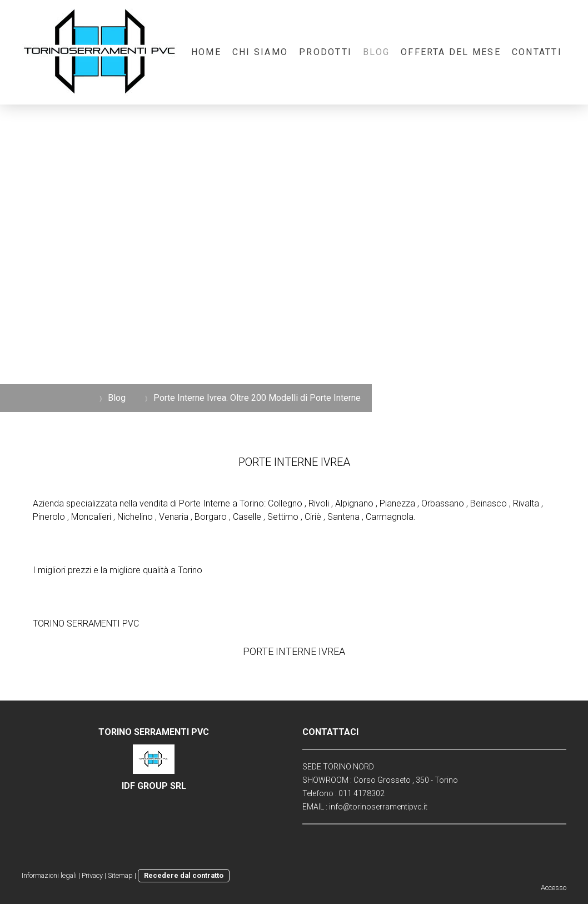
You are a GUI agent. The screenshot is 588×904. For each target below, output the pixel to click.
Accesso (554, 888)
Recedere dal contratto (184, 875)
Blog (376, 52)
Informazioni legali (49, 875)
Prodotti (325, 52)
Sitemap (120, 875)
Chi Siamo (260, 52)
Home (206, 52)
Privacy (92, 875)
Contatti (537, 52)
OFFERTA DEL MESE (451, 52)
